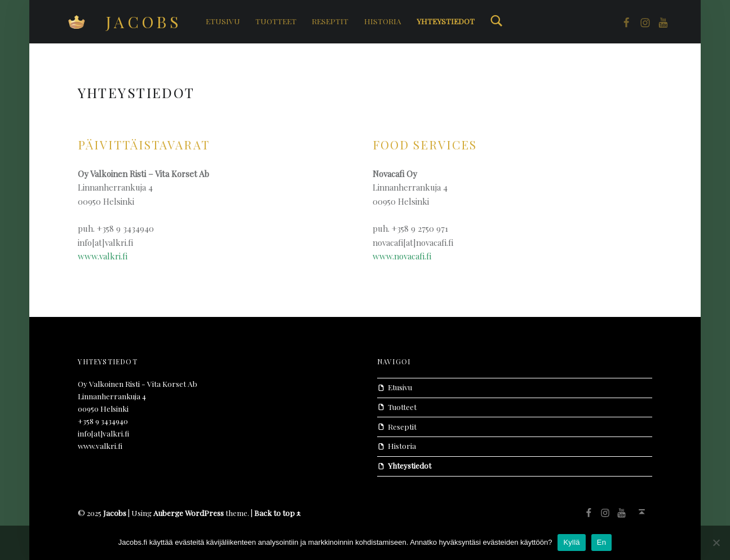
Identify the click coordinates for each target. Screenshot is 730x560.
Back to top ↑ (277, 513)
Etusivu (223, 21)
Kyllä (571, 542)
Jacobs (144, 21)
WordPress (204, 513)
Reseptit (330, 21)
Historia (383, 21)
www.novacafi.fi (402, 256)
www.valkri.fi (103, 256)
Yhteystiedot (446, 21)
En (601, 542)
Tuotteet (276, 21)
